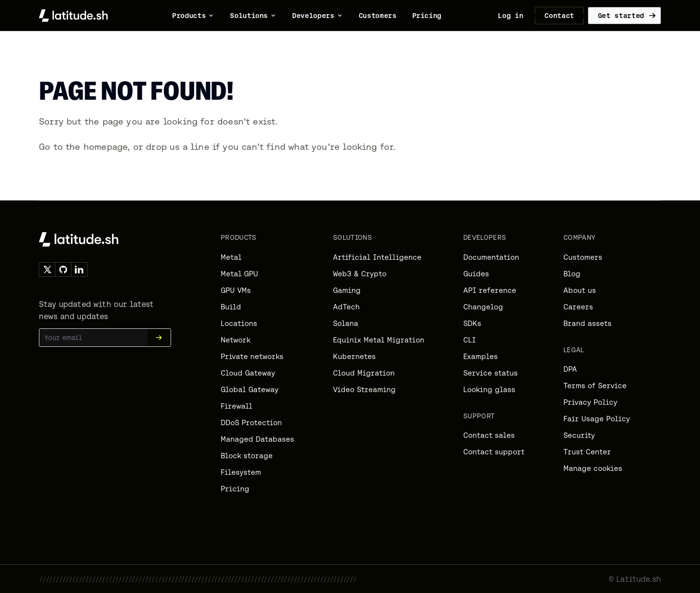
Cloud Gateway (248, 373)
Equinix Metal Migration (379, 340)
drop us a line (178, 147)
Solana (346, 323)
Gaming (347, 290)
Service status (490, 373)
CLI (470, 340)
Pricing (235, 489)
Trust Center (587, 452)
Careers (578, 307)
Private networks (252, 356)
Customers (583, 257)
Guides (476, 274)
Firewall (236, 406)
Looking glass (489, 389)
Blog (572, 274)
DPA (570, 369)
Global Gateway (250, 389)
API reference (490, 290)
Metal (231, 257)
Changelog (483, 307)
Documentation (491, 257)
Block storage (247, 456)
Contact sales (489, 435)
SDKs (472, 323)
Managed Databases (257, 439)
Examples (481, 356)
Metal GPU (239, 274)
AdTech (346, 307)
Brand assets (587, 323)
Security (579, 435)
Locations (239, 323)
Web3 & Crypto (360, 274)
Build (231, 307)
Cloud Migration (364, 373)
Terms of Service (595, 386)
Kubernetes (354, 356)
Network (236, 340)
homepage (105, 147)
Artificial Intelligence (377, 257)
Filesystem (241, 472)
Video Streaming (364, 389)
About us (580, 290)
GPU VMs (236, 290)
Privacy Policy (590, 402)
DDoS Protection (251, 422)
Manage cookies (593, 468)
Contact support (494, 452)
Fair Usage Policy (597, 419)
